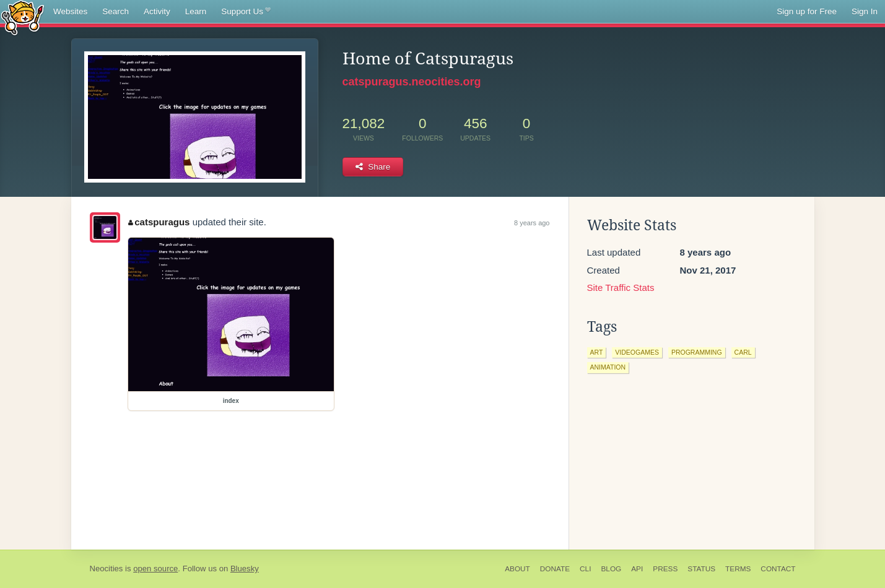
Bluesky (245, 569)
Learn (196, 11)
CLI (585, 569)
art (597, 352)
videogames (637, 352)
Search (116, 11)
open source (155, 569)
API (637, 569)
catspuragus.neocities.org (412, 82)
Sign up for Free (807, 11)
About (517, 569)
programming (697, 352)
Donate (555, 569)
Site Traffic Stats (621, 288)
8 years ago (532, 223)
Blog (611, 569)
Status (701, 569)
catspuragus (159, 222)
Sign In (865, 11)
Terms (738, 569)
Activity (157, 11)
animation (608, 367)
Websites (70, 11)
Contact (778, 569)
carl (743, 352)
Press (665, 569)
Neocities (107, 569)
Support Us (246, 12)
